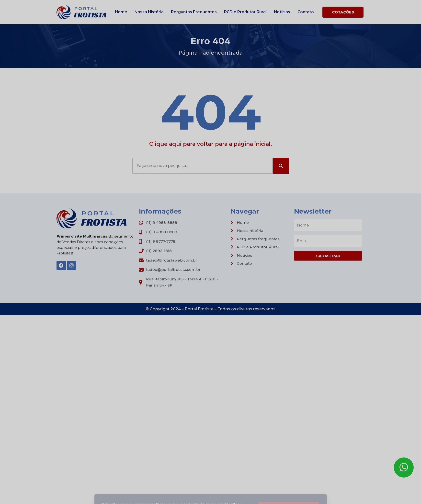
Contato (306, 12)
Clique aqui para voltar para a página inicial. (211, 144)
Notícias (282, 12)
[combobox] (203, 166)
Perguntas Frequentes (194, 12)
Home (121, 12)
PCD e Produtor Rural (245, 12)
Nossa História (149, 12)
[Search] (281, 166)
